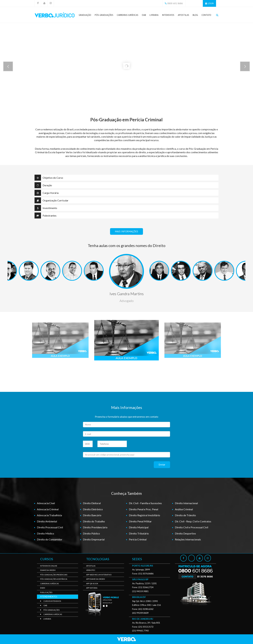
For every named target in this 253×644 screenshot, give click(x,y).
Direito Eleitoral (92, 503)
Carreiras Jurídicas (128, 16)
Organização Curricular (51, 200)
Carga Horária (47, 193)
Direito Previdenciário (95, 527)
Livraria (154, 15)
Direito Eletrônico (93, 509)
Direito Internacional (186, 503)
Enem (43, 588)
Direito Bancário (92, 515)
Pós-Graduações (104, 16)
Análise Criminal (184, 509)
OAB (144, 15)
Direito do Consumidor (50, 539)
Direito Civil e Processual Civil (192, 527)
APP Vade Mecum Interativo (99, 575)
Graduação (85, 15)
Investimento (46, 208)
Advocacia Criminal (48, 509)
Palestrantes (46, 215)
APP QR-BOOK (92, 583)
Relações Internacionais (188, 539)
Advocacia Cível (46, 503)
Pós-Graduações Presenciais (54, 575)
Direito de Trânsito (185, 515)
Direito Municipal (139, 527)
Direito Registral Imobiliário (144, 515)
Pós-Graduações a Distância (54, 579)
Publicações (46, 592)
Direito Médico (46, 533)
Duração (43, 185)
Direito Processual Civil (50, 527)
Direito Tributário (139, 533)
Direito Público (91, 533)
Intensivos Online (49, 566)
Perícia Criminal (138, 539)
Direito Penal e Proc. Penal (144, 509)
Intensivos (168, 15)
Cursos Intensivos (52, 601)
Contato (206, 15)
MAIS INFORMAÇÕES (126, 231)
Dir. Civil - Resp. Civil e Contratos (193, 521)
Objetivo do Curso (49, 178)
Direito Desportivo (185, 533)
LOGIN (211, 3)
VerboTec (91, 570)
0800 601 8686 (175, 3)
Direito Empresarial (94, 539)
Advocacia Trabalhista (49, 515)
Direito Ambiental (47, 521)
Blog (195, 15)
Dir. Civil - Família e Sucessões (145, 503)
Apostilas (183, 15)
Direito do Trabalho (94, 521)
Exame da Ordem (48, 570)
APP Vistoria (92, 588)
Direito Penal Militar (140, 521)
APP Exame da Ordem (96, 579)
